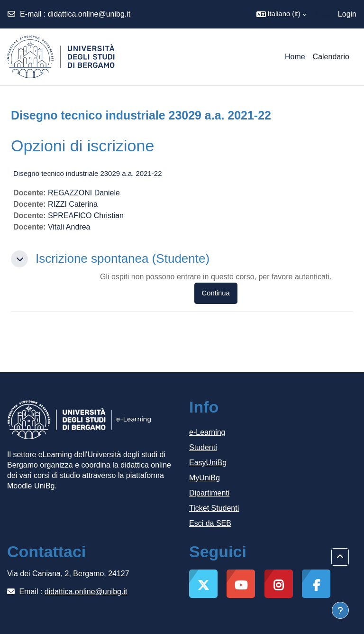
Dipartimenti (209, 493)
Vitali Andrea (69, 227)
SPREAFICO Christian (86, 216)
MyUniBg (205, 478)
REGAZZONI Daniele (84, 193)
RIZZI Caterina (73, 204)
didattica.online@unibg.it (89, 14)
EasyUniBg (208, 463)
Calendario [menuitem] (331, 57)
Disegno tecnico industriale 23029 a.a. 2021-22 (88, 173)
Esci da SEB (210, 523)
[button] (282, 14)
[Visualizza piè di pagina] (340, 610)
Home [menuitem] (295, 57)
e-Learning (207, 432)
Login (347, 14)
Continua (216, 293)
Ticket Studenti (214, 508)
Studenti (203, 447)
